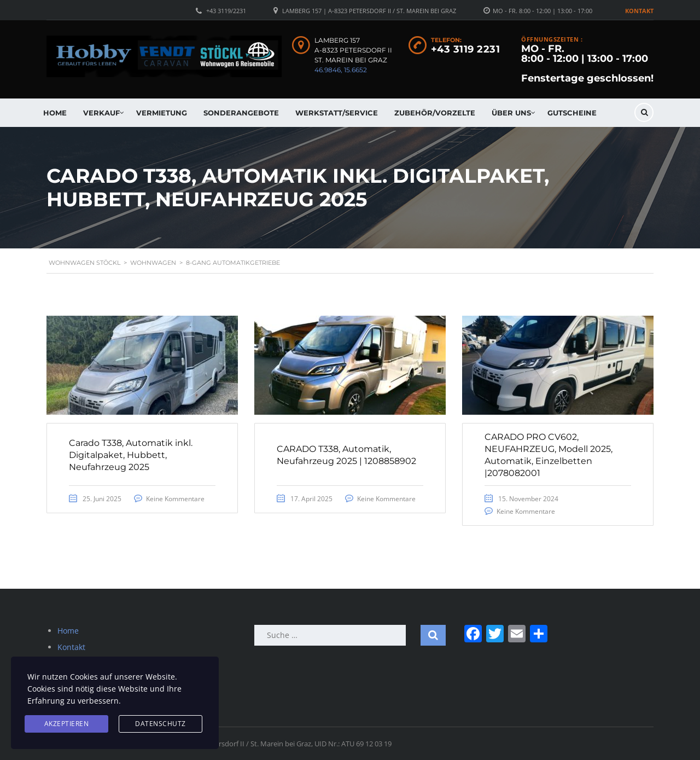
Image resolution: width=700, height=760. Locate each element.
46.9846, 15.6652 (341, 70)
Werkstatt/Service (337, 113)
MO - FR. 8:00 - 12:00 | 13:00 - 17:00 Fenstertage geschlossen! (587, 63)
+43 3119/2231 (226, 11)
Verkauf (101, 113)
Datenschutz (161, 724)
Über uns (511, 113)
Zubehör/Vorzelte (435, 113)
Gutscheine (572, 113)
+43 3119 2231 (466, 49)
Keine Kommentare (175, 499)
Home (55, 113)
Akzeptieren (67, 724)
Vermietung (162, 113)
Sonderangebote (241, 113)
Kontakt (639, 11)
